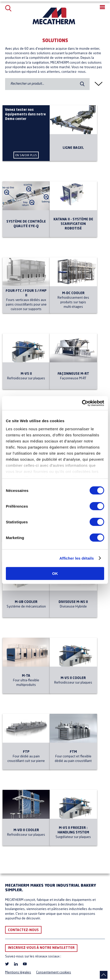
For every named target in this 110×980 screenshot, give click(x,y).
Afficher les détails (77, 558)
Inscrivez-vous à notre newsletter (41, 948)
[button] (102, 7)
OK (55, 573)
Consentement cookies (54, 973)
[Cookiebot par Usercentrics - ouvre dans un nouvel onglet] (82, 403)
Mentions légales (18, 973)
